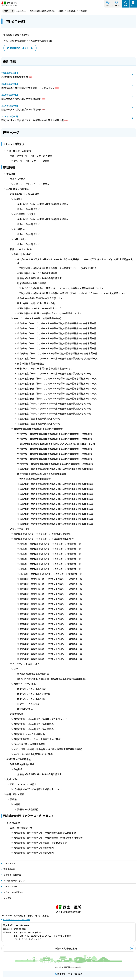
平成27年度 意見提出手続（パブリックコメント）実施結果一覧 (50, 594)
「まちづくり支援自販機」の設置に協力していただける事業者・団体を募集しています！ (62, 288)
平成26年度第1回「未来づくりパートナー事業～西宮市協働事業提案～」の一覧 (57, 398)
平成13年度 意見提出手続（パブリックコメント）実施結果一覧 (50, 659)
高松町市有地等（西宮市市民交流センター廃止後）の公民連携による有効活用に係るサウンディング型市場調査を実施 (75, 261)
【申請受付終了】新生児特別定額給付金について (38, 789)
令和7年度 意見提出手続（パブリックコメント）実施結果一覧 (49, 544)
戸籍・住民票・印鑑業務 (19, 151)
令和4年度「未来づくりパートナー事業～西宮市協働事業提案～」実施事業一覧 (57, 338)
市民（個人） (20, 239)
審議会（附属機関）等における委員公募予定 (39, 278)
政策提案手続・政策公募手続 (32, 283)
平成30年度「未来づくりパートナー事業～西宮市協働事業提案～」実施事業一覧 (57, 358)
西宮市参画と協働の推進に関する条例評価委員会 (38, 429)
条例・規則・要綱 (15, 794)
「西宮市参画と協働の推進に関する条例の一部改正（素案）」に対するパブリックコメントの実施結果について (72, 293)
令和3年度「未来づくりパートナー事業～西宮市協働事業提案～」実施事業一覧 (57, 343)
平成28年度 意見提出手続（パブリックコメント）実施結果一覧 (50, 589)
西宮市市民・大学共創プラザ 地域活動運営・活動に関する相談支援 (48, 838)
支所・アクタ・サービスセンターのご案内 (31, 156)
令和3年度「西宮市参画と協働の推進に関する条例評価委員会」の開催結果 (55, 459)
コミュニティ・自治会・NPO (25, 664)
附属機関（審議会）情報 (22, 764)
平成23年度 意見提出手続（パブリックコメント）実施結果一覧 (50, 614)
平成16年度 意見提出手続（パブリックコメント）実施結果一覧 (50, 649)
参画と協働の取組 (23, 254)
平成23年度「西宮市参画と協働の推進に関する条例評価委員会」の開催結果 (55, 514)
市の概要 (11, 174)
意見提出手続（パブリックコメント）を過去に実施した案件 (44, 539)
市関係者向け (9, 869)
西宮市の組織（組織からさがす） (42, 11)
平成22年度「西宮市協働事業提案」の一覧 (38, 419)
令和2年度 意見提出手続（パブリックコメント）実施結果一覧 (49, 569)
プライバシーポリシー (13, 892)
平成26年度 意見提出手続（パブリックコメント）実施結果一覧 (50, 599)
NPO (16, 669)
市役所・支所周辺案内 (66, 948)
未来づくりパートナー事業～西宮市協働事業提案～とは (45, 204)
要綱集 (13, 799)
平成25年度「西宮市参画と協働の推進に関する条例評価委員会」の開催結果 (55, 504)
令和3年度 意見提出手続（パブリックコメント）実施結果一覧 (49, 564)
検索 (126, 6)
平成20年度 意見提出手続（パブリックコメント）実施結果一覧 (50, 629)
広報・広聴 (12, 779)
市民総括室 (71, 11)
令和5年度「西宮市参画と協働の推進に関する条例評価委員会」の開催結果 (55, 449)
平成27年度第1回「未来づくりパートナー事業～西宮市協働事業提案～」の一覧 (57, 388)
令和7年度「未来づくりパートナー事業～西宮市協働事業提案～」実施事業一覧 (57, 323)
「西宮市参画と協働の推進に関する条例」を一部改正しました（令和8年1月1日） (58, 268)
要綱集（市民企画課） (28, 809)
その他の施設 (13, 823)
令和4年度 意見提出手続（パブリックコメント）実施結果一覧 (49, 559)
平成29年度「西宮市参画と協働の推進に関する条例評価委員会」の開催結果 (55, 484)
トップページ (21, 11)
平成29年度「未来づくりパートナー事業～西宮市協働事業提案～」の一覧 (54, 373)
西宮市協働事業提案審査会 (15, 77)
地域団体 (18, 199)
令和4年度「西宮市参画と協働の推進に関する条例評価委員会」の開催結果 (55, 454)
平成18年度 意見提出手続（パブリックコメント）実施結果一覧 (50, 639)
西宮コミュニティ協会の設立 (32, 689)
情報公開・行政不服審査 (19, 759)
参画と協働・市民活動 (18, 189)
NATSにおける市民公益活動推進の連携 (33, 754)
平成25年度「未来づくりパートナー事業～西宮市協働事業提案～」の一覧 (54, 403)
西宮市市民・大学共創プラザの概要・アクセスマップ (28, 88)
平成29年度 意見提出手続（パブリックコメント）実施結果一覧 (50, 584)
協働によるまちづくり (21, 249)
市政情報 (9, 167)
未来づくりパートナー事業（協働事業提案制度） (38, 318)
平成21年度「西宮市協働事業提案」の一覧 (38, 424)
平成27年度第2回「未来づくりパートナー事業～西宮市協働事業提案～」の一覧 (57, 383)
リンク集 (7, 898)
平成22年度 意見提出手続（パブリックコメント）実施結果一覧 (50, 619)
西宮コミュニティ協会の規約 (32, 699)
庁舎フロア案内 (18, 179)
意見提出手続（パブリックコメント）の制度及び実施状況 (43, 534)
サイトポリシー (10, 886)
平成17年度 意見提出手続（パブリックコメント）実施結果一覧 (50, 644)
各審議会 (18, 769)
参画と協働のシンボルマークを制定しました (39, 308)
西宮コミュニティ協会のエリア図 (34, 694)
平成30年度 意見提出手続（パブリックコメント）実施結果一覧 (50, 579)
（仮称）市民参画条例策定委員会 (34, 479)
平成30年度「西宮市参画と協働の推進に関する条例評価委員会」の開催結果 (55, 469)
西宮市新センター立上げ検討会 (29, 734)
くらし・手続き (13, 144)
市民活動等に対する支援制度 (24, 194)
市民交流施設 (17, 714)
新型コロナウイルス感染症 (23, 784)
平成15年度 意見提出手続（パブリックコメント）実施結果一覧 (50, 654)
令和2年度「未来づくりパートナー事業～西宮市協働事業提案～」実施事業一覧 (57, 348)
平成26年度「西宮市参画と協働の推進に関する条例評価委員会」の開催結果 (55, 499)
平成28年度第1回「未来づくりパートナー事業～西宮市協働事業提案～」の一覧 (57, 378)
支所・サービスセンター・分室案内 (31, 161)
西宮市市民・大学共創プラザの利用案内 (21, 109)
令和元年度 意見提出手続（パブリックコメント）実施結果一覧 (49, 574)
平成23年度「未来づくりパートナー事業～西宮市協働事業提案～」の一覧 (54, 414)
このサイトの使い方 (12, 875)
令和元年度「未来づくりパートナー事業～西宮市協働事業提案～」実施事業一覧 (57, 353)
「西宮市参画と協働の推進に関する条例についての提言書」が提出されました (56, 444)
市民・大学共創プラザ (28, 209)
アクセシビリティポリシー (15, 881)
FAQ (108, 6)
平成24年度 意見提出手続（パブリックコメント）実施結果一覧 (50, 609)
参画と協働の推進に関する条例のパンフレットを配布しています (50, 313)
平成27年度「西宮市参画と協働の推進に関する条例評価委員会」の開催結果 (55, 494)
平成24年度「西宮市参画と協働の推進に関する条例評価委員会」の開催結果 (55, 509)
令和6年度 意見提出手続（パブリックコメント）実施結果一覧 (49, 549)
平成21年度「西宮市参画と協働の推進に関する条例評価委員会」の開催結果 (55, 524)
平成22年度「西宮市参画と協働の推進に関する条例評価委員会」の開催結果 (55, 519)
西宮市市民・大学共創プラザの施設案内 (21, 99)
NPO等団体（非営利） (25, 214)
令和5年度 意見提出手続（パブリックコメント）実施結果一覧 (49, 554)
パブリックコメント (20, 529)
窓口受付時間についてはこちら (16, 919)
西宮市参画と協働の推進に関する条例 (36, 303)
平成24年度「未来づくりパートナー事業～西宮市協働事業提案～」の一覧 (54, 409)
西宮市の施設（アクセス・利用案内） (29, 816)
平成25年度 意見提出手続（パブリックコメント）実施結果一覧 (50, 604)
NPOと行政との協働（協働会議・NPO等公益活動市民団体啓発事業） (52, 679)
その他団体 (19, 229)
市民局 (61, 11)
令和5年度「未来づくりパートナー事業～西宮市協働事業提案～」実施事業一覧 (57, 333)
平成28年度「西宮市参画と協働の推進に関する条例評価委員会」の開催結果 (55, 489)
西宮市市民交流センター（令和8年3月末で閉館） (38, 739)
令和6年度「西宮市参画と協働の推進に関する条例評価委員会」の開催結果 (55, 439)
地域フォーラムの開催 (28, 704)
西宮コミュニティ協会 (25, 684)
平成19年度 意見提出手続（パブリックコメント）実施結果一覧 (50, 634)
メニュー (133, 6)
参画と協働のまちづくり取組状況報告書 (37, 273)
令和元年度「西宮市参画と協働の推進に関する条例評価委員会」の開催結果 (55, 464)
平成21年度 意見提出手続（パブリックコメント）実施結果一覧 (50, 624)
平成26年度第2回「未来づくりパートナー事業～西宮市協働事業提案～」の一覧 (57, 393)
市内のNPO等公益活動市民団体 (33, 674)
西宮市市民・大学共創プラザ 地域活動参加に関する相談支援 (33, 120)
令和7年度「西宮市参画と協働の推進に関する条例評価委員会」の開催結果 (55, 434)
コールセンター (117, 6)
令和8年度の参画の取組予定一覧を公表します (40, 298)
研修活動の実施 (25, 709)
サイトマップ (9, 863)
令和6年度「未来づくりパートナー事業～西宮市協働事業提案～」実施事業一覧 (57, 328)
